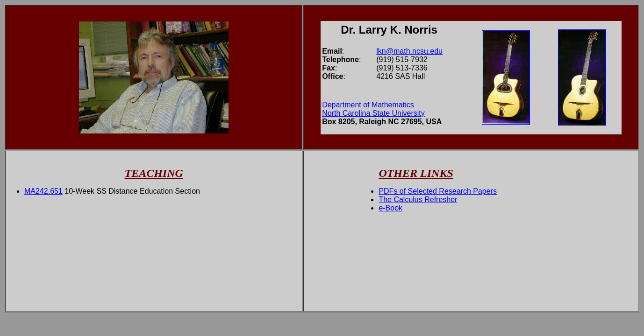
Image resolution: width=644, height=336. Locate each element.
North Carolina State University (373, 113)
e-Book (390, 208)
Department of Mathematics (368, 105)
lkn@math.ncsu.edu (409, 51)
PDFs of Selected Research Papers (438, 191)
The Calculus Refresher (418, 199)
